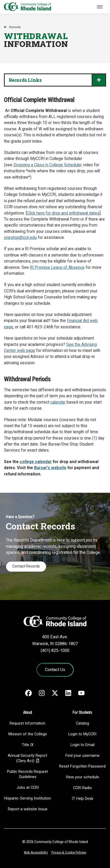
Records (15, 27)
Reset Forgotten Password (82, 766)
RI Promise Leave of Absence (57, 267)
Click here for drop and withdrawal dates (63, 213)
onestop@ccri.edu (20, 238)
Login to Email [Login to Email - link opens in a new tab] (82, 745)
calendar (58, 402)
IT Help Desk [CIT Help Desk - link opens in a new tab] (82, 799)
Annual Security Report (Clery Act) (27, 758)
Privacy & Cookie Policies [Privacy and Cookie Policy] (69, 852)
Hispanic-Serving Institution (27, 798)
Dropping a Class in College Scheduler (48, 165)
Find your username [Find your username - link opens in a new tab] (82, 756)
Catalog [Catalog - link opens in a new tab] (82, 723)
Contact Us (55, 670)
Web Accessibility (36, 852)
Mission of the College (28, 734)
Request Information (27, 723)
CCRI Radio (82, 788)
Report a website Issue (28, 809)
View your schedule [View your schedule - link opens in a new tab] (82, 777)
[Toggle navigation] (100, 7)
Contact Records (26, 566)
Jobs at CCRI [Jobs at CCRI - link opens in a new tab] (28, 787)
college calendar (36, 462)
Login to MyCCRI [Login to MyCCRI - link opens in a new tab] (82, 734)
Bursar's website (50, 468)
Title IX (28, 745)
